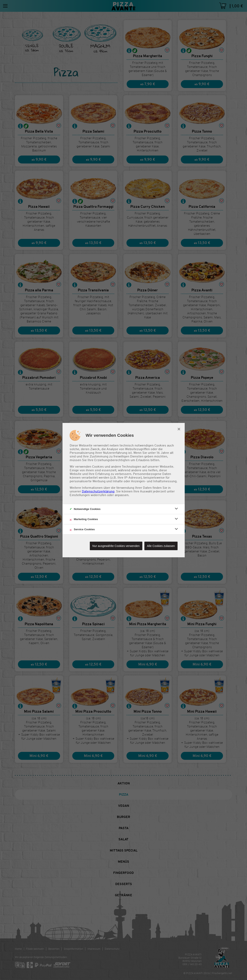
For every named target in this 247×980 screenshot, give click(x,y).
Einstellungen (80, 495)
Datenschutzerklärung (98, 491)
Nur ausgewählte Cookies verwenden (116, 546)
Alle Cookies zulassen (161, 546)
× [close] (179, 429)
